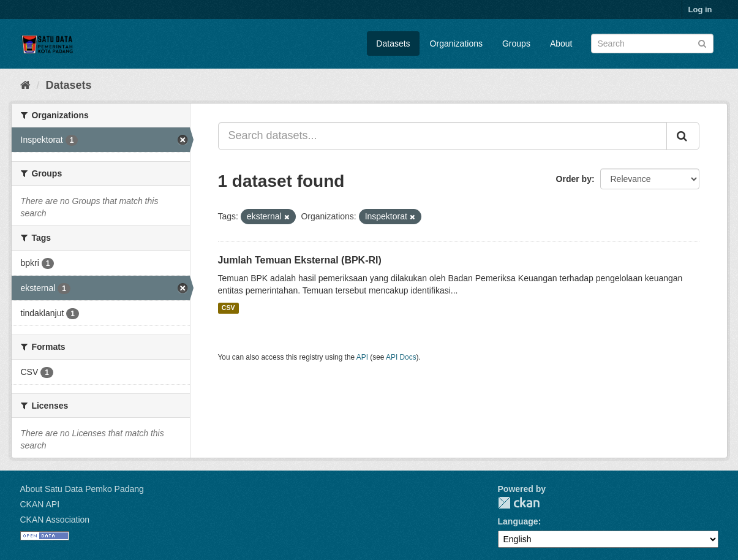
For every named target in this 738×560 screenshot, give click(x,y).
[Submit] (702, 43)
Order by (574, 179)
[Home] (25, 85)
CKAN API (40, 504)
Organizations (456, 44)
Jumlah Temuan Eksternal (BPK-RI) (300, 260)
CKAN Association (55, 520)
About (561, 44)
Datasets (393, 44)
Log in (700, 9)
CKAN (519, 503)
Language (518, 521)
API (362, 357)
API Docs (401, 357)
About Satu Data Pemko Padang (82, 489)
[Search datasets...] (442, 136)
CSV (228, 308)
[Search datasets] (652, 44)
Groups (516, 44)
